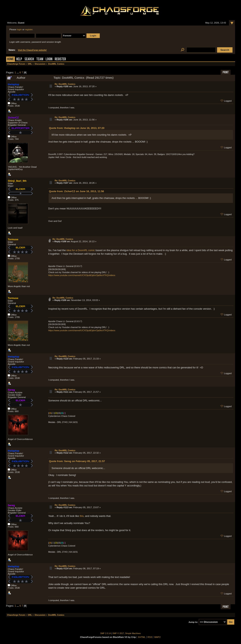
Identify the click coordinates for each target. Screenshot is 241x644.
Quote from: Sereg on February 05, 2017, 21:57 (77, 461)
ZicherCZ (13, 118)
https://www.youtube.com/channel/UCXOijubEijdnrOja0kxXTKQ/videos (82, 275)
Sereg (11, 390)
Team (40, 59)
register (29, 29)
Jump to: (193, 622)
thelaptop (13, 84)
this (82, 516)
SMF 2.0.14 (106, 633)
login (19, 29)
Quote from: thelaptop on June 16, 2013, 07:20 (77, 128)
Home (10, 59)
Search (29, 59)
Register (60, 59)
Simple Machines (133, 633)
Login (49, 59)
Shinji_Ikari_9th (17, 181)
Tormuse (13, 239)
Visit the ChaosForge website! (32, 50)
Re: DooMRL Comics (65, 84)
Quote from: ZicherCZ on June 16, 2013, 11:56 (76, 191)
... (18, 72)
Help (19, 59)
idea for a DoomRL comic (81, 250)
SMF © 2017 (118, 633)
